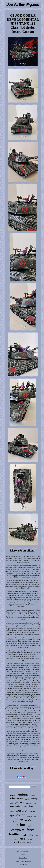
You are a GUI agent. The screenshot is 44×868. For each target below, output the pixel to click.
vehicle (30, 839)
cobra (21, 815)
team (15, 839)
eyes (29, 843)
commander (15, 806)
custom (33, 796)
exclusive (20, 842)
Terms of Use (23, 864)
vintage (23, 794)
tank (25, 806)
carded (11, 803)
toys (35, 803)
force (30, 830)
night (31, 835)
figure (18, 820)
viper (12, 816)
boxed (32, 806)
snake (20, 799)
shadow (29, 803)
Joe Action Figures (23, 851)
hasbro (21, 810)
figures (20, 802)
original (13, 796)
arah (29, 826)
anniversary (31, 816)
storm (12, 811)
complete (18, 830)
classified (14, 834)
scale (25, 835)
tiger (37, 835)
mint (27, 799)
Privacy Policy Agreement (23, 861)
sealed (29, 820)
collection (32, 811)
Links (23, 855)
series (12, 798)
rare (23, 838)
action (20, 825)
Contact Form (23, 858)
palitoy (34, 799)
